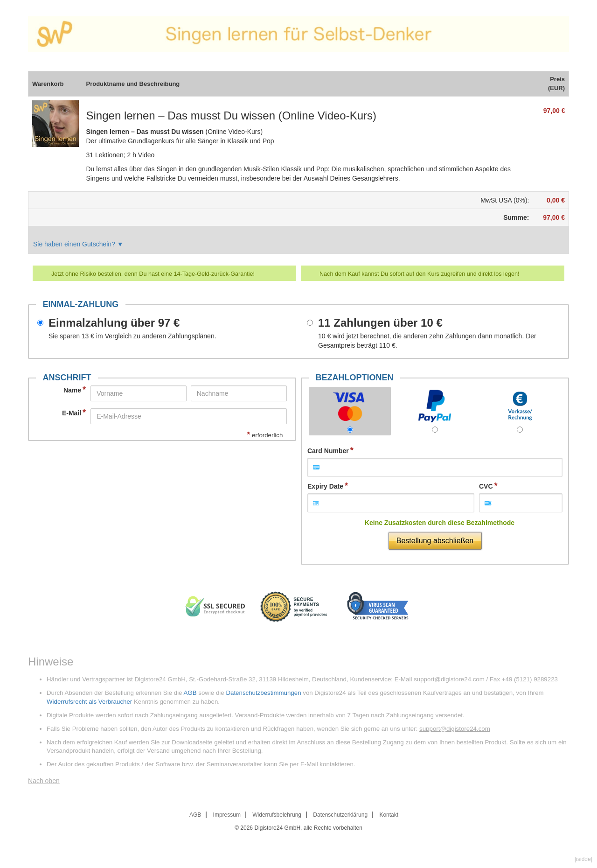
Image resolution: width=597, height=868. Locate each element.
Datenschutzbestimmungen (263, 693)
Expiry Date (325, 486)
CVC (486, 486)
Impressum (227, 815)
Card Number (328, 451)
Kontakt (389, 815)
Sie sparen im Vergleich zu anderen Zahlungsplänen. (132, 336)
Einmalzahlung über (114, 323)
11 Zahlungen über (380, 323)
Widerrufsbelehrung (277, 815)
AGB (190, 693)
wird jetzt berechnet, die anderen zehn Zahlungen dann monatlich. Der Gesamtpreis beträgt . (427, 341)
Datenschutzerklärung (340, 815)
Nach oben (44, 781)
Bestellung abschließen (435, 541)
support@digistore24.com (449, 679)
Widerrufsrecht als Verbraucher (89, 702)
